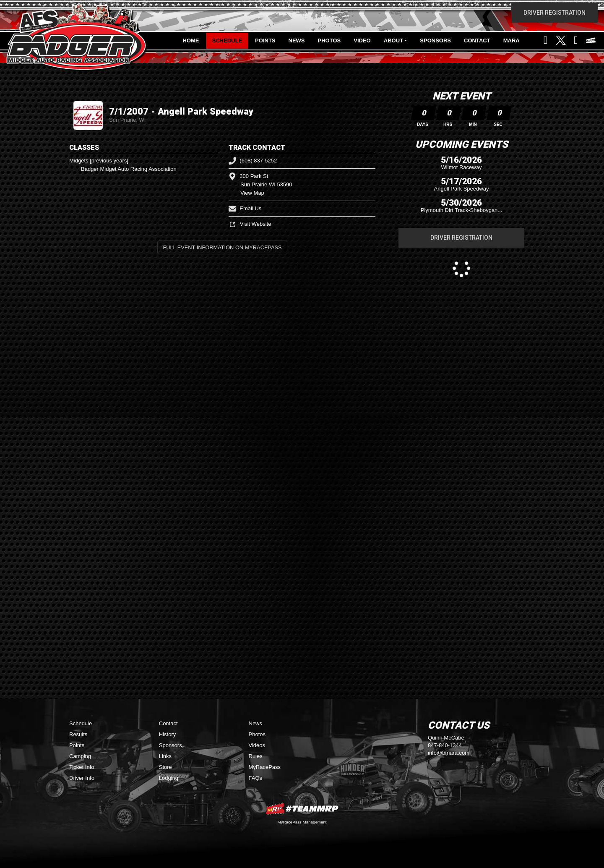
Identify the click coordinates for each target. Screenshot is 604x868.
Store (165, 767)
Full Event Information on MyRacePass (222, 247)
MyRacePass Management (302, 822)
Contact (477, 41)
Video (362, 41)
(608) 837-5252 (253, 161)
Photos (329, 41)
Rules (256, 756)
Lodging (169, 778)
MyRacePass (265, 767)
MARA (512, 41)
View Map (252, 193)
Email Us (245, 208)
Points (265, 41)
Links (165, 756)
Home (191, 41)
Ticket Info (82, 767)
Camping (80, 756)
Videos (257, 745)
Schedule (227, 41)
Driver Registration (555, 13)
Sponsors (435, 41)
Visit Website (250, 224)
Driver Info (82, 778)
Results (78, 734)
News (297, 41)
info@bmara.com (449, 753)
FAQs (256, 778)
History (167, 734)
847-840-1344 (445, 745)
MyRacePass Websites (302, 809)
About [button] (393, 41)
